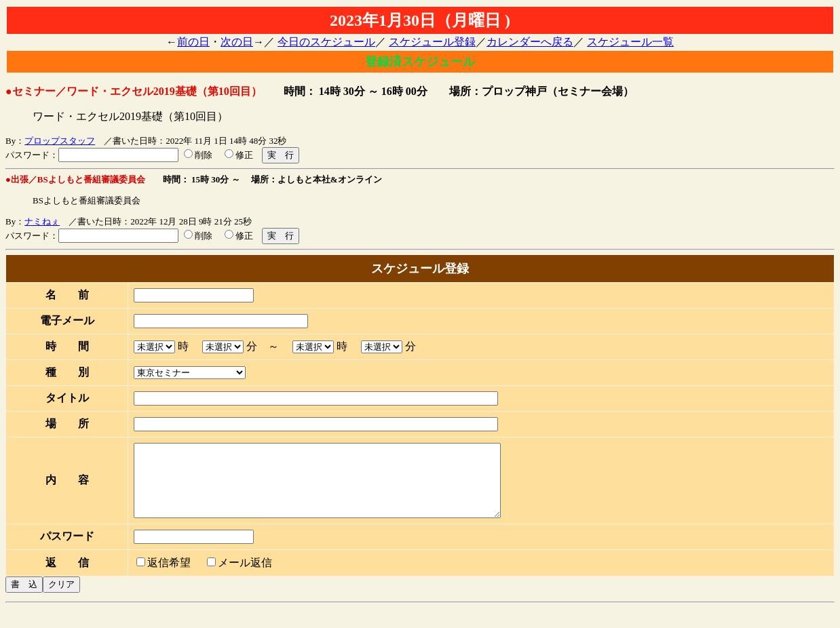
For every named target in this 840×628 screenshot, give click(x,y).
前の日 (193, 42)
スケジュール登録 (432, 42)
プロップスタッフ (60, 141)
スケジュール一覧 (630, 42)
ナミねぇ (42, 221)
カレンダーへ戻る (530, 42)
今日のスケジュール (326, 42)
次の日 (237, 42)
